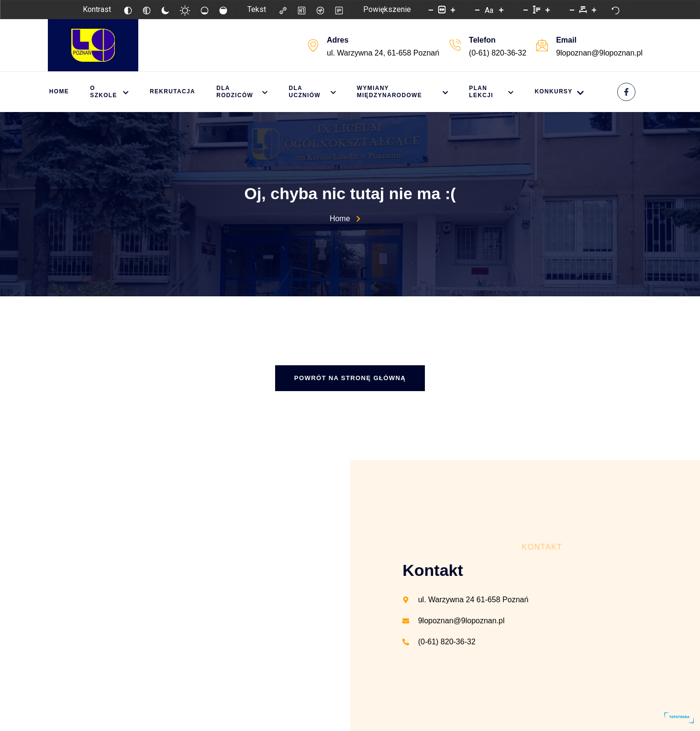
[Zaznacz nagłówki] (301, 10)
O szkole (111, 92)
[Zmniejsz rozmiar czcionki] (477, 10)
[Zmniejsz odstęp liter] (572, 10)
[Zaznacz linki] (283, 10)
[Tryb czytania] (339, 10)
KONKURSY (555, 92)
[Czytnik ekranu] (320, 10)
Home (58, 91)
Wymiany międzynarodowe (403, 92)
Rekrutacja (177, 91)
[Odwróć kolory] (128, 10)
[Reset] (615, 10)
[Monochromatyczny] (146, 10)
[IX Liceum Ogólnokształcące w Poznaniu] (175, 596)
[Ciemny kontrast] (165, 10)
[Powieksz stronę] (453, 10)
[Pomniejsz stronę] (431, 10)
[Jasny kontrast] (185, 10)
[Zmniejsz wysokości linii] (525, 10)
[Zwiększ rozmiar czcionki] (501, 10)
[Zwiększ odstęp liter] (594, 10)
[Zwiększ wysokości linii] (547, 10)
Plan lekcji (487, 92)
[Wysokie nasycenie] (223, 10)
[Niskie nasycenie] (204, 10)
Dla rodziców (247, 92)
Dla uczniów (317, 92)
